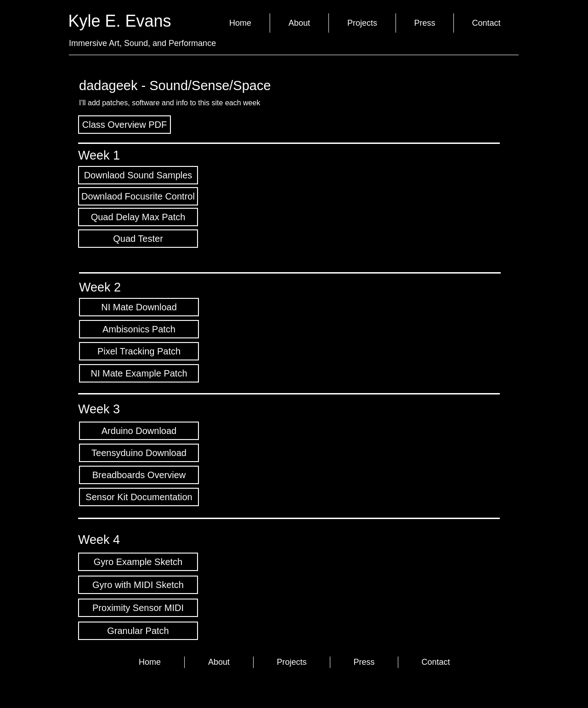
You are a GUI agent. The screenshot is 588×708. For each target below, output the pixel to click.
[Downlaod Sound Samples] (138, 175)
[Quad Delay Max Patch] (138, 217)
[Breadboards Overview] (139, 475)
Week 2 (100, 287)
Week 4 (99, 540)
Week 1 (99, 155)
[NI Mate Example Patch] (139, 373)
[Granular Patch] (138, 631)
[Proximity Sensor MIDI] (138, 608)
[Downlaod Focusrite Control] (138, 196)
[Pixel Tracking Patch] (139, 351)
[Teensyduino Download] (139, 453)
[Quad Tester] (138, 239)
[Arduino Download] (139, 431)
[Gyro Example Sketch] (138, 562)
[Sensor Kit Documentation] (139, 497)
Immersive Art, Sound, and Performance (142, 43)
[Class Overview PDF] (124, 125)
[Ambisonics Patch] (139, 329)
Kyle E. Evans (122, 21)
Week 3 (99, 409)
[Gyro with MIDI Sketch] (138, 585)
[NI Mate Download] (139, 307)
